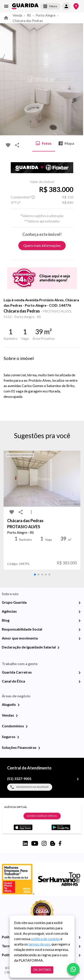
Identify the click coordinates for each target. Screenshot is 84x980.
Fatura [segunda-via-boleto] (50, 6)
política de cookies (45, 939)
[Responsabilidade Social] (80, 630)
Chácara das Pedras (28, 20)
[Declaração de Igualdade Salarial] (58, 648)
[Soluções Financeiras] (39, 748)
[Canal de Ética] (80, 682)
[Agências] (80, 612)
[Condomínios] (27, 726)
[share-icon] (17, 145)
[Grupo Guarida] (80, 603)
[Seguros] (18, 737)
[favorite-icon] (8, 145)
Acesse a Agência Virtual (42, 816)
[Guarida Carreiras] (80, 673)
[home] (25, 6)
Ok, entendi (42, 970)
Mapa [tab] (66, 143)
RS (29, 15)
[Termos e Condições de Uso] (80, 946)
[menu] (6, 6)
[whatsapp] (73, 969)
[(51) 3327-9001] (78, 779)
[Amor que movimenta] (80, 639)
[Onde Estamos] (76, 6)
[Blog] (80, 621)
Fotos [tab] (44, 143)
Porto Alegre (46, 15)
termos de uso (39, 944)
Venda (17, 15)
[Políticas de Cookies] (80, 955)
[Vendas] (17, 716)
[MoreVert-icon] (31, 512)
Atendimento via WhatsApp (30, 787)
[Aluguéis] (19, 705)
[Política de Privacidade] (80, 937)
